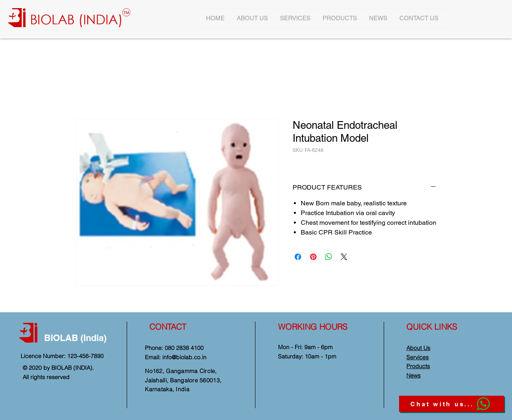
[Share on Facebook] (298, 257)
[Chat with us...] (451, 404)
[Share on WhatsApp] (329, 257)
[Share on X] (344, 257)
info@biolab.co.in (184, 357)
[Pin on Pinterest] (313, 257)
